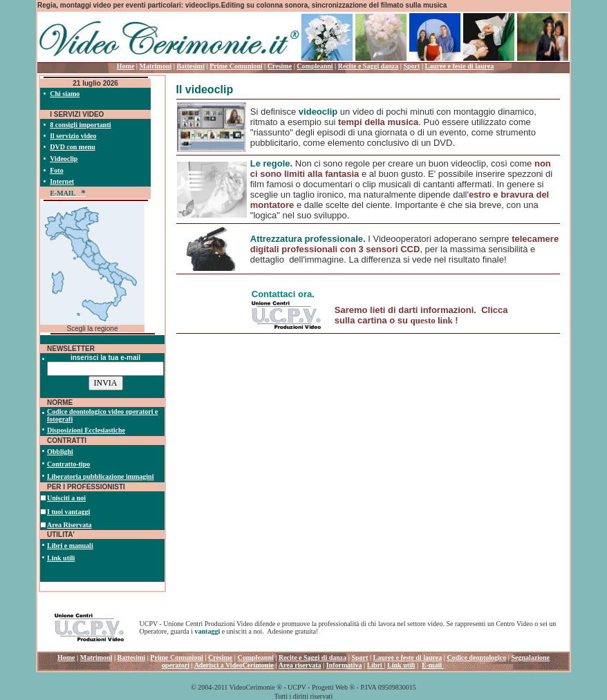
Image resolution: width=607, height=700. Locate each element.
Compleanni (315, 66)
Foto (56, 170)
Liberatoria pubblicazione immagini (100, 476)
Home (126, 66)
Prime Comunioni (236, 66)
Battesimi (190, 66)
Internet (62, 181)
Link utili (61, 558)
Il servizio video (73, 136)
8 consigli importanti (80, 125)
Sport (411, 66)
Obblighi (60, 452)
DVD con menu (73, 147)
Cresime (280, 66)
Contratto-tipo (68, 464)
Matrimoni (156, 66)
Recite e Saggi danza (368, 66)
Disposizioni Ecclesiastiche (86, 430)
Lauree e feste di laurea (460, 66)
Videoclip (64, 159)
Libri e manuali (70, 546)
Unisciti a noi (66, 498)
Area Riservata (69, 525)
